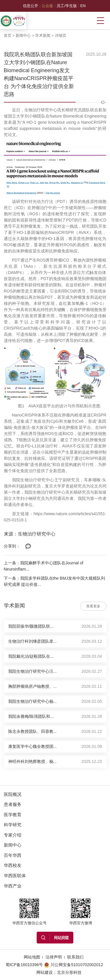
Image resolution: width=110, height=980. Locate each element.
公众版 (47, 6)
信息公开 (31, 6)
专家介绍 (13, 835)
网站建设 (45, 972)
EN (83, 6)
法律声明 (54, 957)
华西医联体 (15, 876)
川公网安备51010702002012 (73, 965)
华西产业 (13, 886)
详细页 (61, 35)
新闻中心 (23, 35)
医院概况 (13, 794)
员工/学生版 (67, 6)
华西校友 (13, 865)
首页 (8, 35)
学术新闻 (43, 35)
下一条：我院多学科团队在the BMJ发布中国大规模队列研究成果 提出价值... (54, 581)
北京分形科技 (69, 972)
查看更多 (93, 606)
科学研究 (13, 825)
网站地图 (32, 957)
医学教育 (13, 815)
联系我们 (75, 957)
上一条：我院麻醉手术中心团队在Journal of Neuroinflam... (44, 566)
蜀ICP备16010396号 (24, 965)
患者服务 (13, 804)
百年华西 (13, 855)
